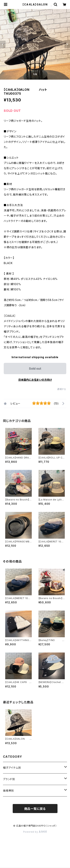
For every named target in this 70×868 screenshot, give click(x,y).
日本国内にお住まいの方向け (35, 380)
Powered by (35, 832)
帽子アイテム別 (12, 768)
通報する (62, 389)
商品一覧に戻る (35, 809)
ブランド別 (9, 779)
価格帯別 (8, 791)
